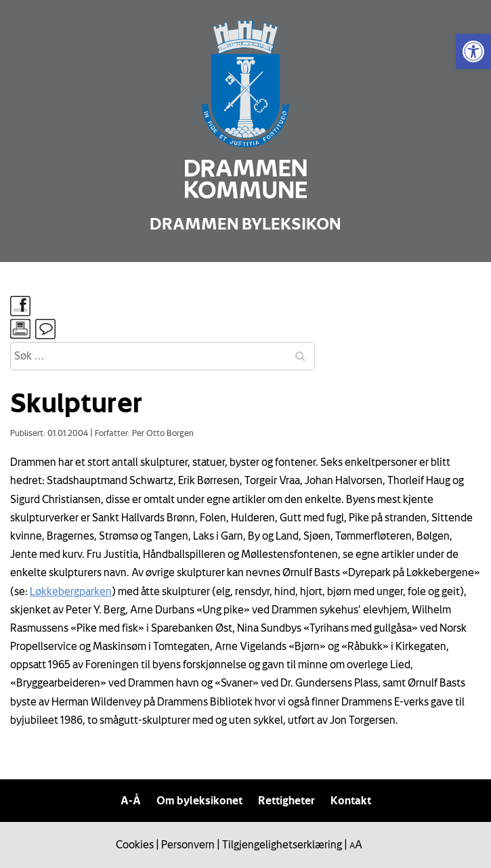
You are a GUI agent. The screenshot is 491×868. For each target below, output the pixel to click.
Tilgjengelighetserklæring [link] (282, 844)
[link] (473, 51)
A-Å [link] (131, 800)
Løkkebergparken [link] (71, 591)
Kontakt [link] (351, 800)
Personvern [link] (188, 844)
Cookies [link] (135, 844)
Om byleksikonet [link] (199, 800)
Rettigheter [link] (286, 800)
